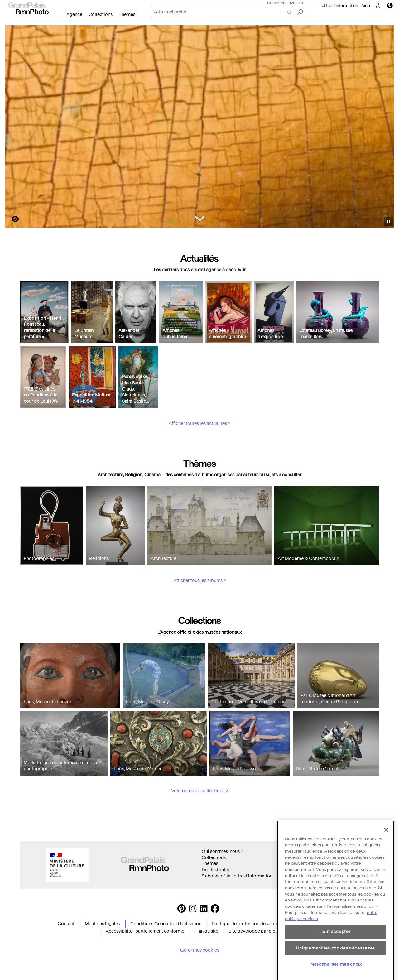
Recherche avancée (286, 3)
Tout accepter (336, 963)
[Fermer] (386, 861)
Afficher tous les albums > (200, 610)
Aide (366, 5)
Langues (390, 5)
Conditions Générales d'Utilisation (166, 924)
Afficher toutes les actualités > (199, 452)
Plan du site (206, 931)
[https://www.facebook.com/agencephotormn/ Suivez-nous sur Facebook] (215, 910)
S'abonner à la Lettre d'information (237, 876)
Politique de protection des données (249, 924)
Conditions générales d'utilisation (325, 851)
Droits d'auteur (217, 870)
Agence (74, 14)
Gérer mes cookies (200, 950)
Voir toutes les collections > (199, 820)
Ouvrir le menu (63, 20)
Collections (101, 14)
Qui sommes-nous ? (222, 851)
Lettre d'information (339, 5)
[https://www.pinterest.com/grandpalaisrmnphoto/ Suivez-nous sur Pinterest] (182, 910)
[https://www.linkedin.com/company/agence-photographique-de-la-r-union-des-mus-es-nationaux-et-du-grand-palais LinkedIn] (204, 910)
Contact (66, 924)
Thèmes (127, 14)
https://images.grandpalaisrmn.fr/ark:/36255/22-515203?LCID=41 (12, 219)
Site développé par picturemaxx (261, 931)
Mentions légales (102, 924)
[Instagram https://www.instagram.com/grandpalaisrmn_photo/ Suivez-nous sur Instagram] (193, 910)
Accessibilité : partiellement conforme (145, 931)
